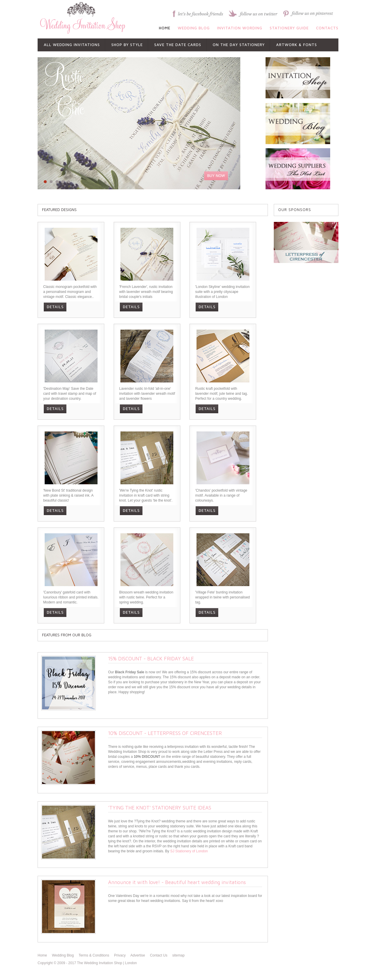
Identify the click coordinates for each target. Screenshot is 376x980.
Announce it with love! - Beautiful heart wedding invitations (177, 882)
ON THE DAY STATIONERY (239, 45)
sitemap (178, 955)
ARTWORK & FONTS (297, 45)
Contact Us (158, 955)
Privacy (120, 955)
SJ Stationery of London (189, 851)
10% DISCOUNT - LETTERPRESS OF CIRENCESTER (165, 733)
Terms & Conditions (94, 955)
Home (42, 955)
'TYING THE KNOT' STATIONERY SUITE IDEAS (160, 808)
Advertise (138, 955)
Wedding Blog (63, 955)
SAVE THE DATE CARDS (178, 45)
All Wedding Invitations (72, 45)
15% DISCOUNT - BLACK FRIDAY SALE (151, 659)
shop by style (127, 45)
